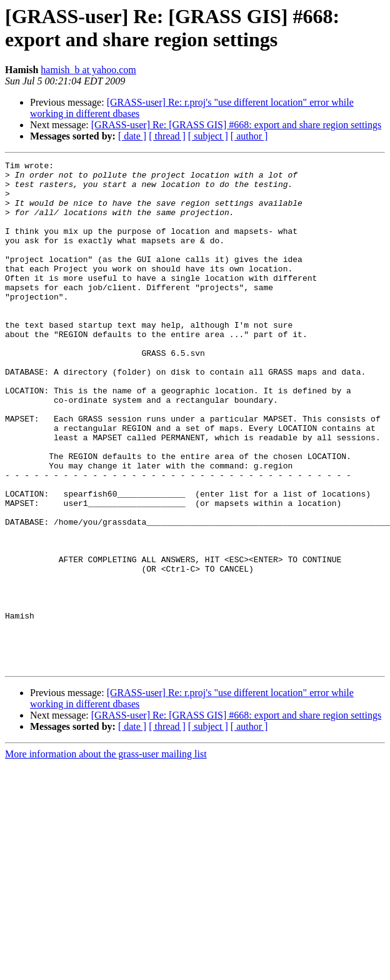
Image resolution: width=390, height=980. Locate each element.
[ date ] (132, 136)
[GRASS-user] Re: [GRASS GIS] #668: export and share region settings (236, 125)
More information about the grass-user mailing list (106, 855)
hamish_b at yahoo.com (88, 70)
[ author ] (249, 136)
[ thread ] (167, 136)
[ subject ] (208, 136)
